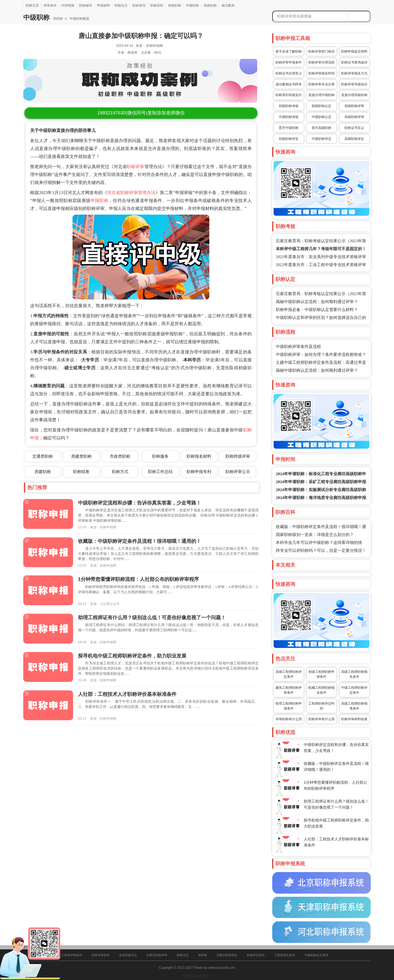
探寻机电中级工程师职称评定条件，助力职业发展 (132, 656)
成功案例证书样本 (289, 84)
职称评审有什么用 (321, 719)
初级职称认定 (321, 106)
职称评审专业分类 (321, 84)
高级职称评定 (354, 139)
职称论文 (121, 5)
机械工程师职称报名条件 (321, 690)
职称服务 (160, 456)
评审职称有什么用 (289, 719)
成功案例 (228, 5)
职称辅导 (86, 5)
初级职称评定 (289, 139)
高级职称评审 (354, 117)
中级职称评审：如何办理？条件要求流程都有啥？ (321, 354)
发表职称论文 (128, 955)
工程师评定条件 (285, 955)
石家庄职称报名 (227, 955)
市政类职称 (120, 456)
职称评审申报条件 (289, 62)
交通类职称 (43, 456)
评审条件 (50, 5)
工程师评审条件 (72, 955)
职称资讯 (139, 5)
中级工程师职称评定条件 (354, 690)
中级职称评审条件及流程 (298, 347)
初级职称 (175, 5)
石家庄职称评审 (157, 955)
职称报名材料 (199, 456)
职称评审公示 (238, 472)
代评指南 (68, 5)
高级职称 (210, 5)
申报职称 (100, 201)
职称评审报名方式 (354, 73)
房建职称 (43, 472)
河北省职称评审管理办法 (131, 193)
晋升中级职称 (289, 128)
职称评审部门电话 (321, 51)
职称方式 (120, 472)
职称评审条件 (101, 955)
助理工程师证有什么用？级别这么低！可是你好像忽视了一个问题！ (152, 618)
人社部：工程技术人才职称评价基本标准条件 (127, 694)
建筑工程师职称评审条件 (289, 690)
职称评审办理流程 (321, 62)
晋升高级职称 (321, 128)
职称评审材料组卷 (354, 719)
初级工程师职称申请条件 (321, 674)
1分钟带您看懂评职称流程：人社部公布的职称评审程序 (138, 579)
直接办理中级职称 (321, 95)
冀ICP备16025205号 (197, 976)
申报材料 (103, 5)
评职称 (58, 19)
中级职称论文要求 (317, 955)
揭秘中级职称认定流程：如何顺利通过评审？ (317, 302)
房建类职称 (81, 456)
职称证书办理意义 (289, 73)
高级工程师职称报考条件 (354, 706)
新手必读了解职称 (289, 51)
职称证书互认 (354, 128)
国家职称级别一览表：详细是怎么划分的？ (315, 535)
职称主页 (32, 5)
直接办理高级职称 (354, 95)
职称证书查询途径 (354, 62)
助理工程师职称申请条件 (289, 706)
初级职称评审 (354, 106)
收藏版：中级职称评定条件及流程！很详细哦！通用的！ (140, 541)
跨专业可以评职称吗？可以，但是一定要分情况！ (321, 550)
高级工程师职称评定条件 (289, 674)
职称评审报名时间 (321, 73)
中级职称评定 (321, 139)
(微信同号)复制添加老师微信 (141, 113)
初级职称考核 (289, 106)
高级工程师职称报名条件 (354, 674)
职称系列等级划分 (289, 95)
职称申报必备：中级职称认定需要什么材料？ (317, 310)
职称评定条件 (256, 955)
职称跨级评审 (238, 456)
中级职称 (192, 5)
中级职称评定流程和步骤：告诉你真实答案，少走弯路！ (140, 503)
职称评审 (135, 167)
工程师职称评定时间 (321, 706)
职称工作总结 (160, 472)
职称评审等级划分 (354, 84)
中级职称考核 (289, 117)
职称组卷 (81, 472)
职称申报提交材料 (354, 51)
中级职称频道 (79, 19)
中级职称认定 (321, 117)
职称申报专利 (199, 472)
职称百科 (157, 5)
